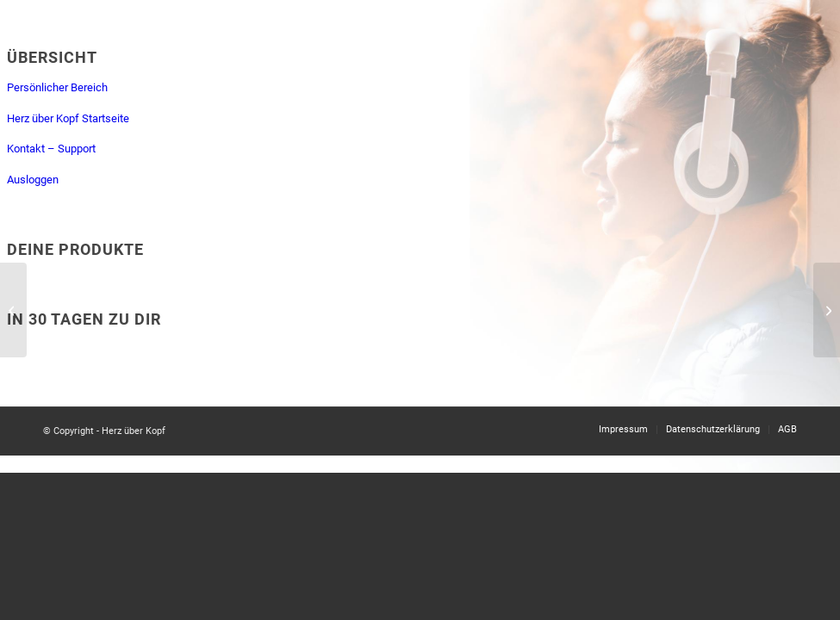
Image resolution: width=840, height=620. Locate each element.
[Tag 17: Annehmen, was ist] (13, 310)
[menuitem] (623, 430)
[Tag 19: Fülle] (827, 310)
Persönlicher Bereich (57, 87)
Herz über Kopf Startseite (68, 118)
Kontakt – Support (51, 149)
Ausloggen (33, 180)
